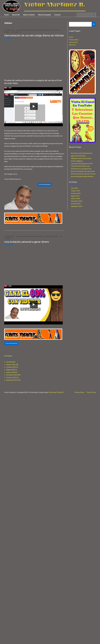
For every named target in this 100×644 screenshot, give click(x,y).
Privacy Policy (79, 392)
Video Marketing (55, 30)
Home (6, 15)
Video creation (29, 15)
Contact (57, 15)
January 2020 (75, 198)
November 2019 (76, 201)
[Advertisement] (18, 58)
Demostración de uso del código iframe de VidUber (34, 35)
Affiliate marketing (23, 236)
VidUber (7, 32)
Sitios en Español (44, 15)
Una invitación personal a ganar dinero (27, 242)
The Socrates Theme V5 (56, 392)
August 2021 (75, 196)
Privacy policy (74, 40)
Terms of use (73, 42)
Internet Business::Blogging (40, 30)
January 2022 (75, 191)
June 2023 (74, 188)
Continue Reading (45, 184)
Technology (48, 236)
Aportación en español (24, 30)
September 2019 (77, 206)
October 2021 (76, 193)
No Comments (16, 32)
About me (16, 15)
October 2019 (76, 204)
